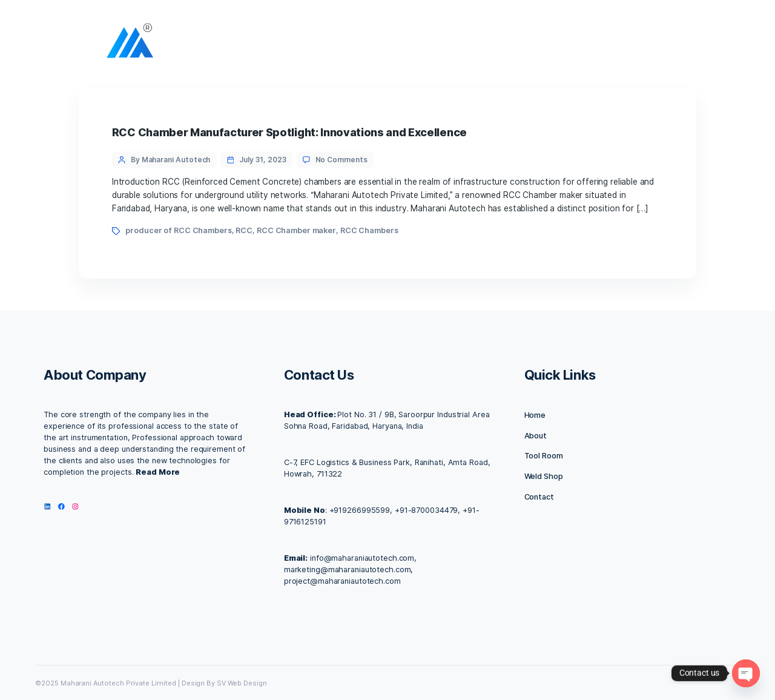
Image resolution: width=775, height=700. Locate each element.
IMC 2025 (623, 44)
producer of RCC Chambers (178, 230)
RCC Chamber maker (296, 230)
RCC (244, 230)
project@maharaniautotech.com (342, 581)
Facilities (424, 44)
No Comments (341, 160)
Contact (539, 497)
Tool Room (544, 456)
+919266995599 (360, 510)
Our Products (556, 44)
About (370, 44)
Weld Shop (544, 476)
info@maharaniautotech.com (362, 558)
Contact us (486, 44)
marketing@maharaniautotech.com (348, 570)
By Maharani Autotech (171, 160)
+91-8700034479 (426, 510)
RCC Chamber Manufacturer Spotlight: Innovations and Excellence (289, 132)
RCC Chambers (369, 230)
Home (326, 44)
